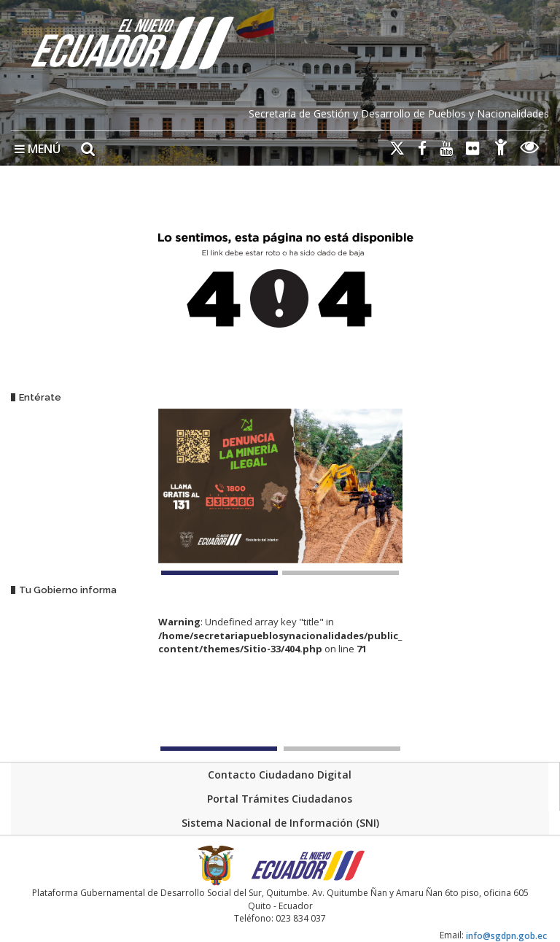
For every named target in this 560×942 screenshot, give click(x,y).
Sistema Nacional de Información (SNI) (280, 823)
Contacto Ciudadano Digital (280, 775)
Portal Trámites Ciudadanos (280, 799)
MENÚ (38, 149)
